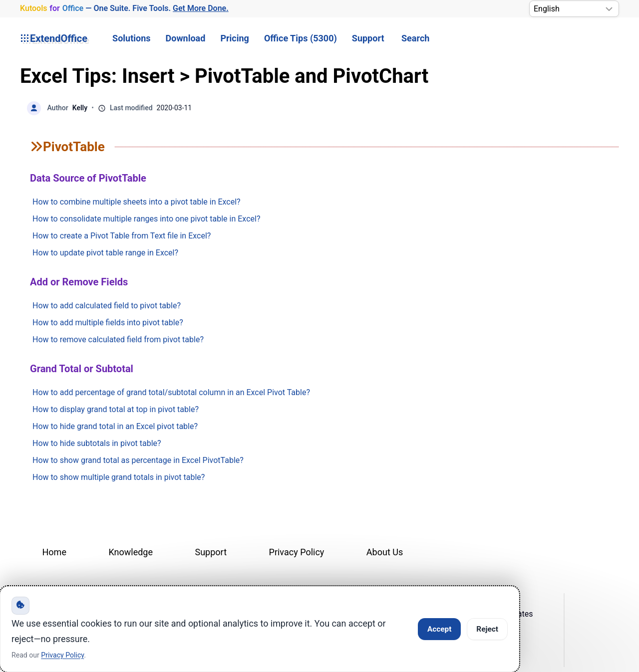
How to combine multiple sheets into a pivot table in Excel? (137, 202)
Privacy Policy (297, 552)
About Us (385, 552)
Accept (439, 629)
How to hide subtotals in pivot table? (97, 443)
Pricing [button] (234, 38)
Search (415, 38)
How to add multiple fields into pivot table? (108, 323)
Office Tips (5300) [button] (301, 38)
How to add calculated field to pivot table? (107, 306)
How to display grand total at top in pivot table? (116, 409)
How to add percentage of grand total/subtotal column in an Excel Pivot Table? (171, 392)
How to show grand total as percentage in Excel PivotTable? (138, 460)
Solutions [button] (131, 38)
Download (186, 38)
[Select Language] (574, 9)
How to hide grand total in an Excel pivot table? (115, 426)
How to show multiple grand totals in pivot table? (119, 477)
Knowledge (131, 552)
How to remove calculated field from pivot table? (118, 339)
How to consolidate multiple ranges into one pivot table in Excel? (146, 219)
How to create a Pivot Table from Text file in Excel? (122, 236)
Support (368, 38)
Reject (487, 629)
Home (54, 552)
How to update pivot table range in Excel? (105, 253)
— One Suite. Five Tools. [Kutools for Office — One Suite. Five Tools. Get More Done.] (124, 8)
